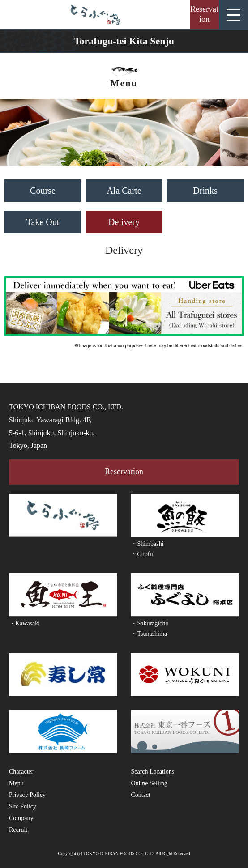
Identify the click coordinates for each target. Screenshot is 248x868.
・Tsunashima (149, 634)
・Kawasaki (24, 623)
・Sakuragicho (150, 623)
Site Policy (23, 806)
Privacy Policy (27, 795)
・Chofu (142, 554)
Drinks (205, 191)
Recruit (18, 830)
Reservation (204, 14)
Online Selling (149, 783)
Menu (16, 783)
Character (21, 772)
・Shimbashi (147, 544)
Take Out (43, 222)
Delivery (124, 222)
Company (21, 818)
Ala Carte (124, 191)
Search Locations (152, 772)
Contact (141, 795)
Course (43, 191)
